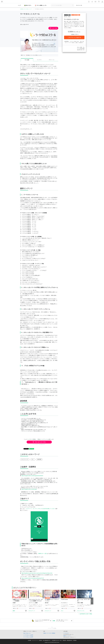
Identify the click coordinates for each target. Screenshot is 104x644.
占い (63, 611)
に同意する (74, 34)
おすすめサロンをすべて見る (86, 614)
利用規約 (73, 34)
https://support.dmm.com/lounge (29, 489)
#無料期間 (39, 459)
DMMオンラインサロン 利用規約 (49, 633)
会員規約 (40, 640)
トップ (19, 5)
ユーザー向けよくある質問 (28, 635)
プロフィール (51, 60)
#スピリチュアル (25, 459)
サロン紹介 (27, 60)
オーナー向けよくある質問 (28, 637)
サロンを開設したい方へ (41, 5)
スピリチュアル (81, 611)
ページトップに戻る (52, 628)
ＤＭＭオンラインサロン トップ (26, 9)
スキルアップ (32, 611)
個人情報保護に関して (47, 640)
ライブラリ (39, 60)
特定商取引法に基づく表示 (57, 640)
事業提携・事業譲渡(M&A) (67, 640)
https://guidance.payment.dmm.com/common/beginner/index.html (37, 573)
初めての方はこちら (27, 633)
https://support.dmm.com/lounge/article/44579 (32, 476)
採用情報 (75, 640)
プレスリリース (35, 640)
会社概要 (29, 640)
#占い (33, 459)
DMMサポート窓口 (43, 554)
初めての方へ (28, 5)
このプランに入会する (74, 37)
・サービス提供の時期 (80, 49)
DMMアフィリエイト (67, 636)
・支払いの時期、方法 (80, 47)
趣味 (14, 611)
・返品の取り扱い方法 (80, 50)
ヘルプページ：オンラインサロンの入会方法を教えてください (40, 509)
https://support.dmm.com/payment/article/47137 (33, 578)
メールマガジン (66, 633)
